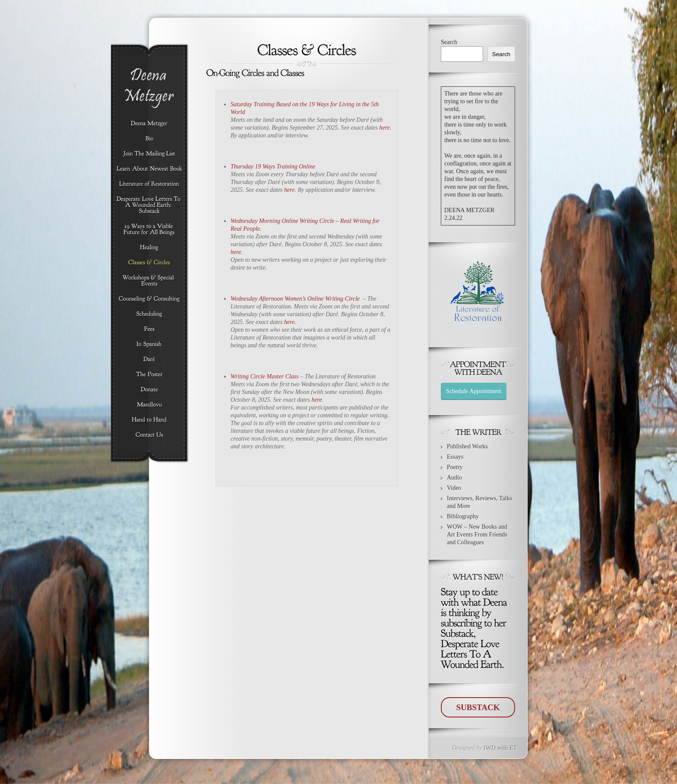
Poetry (455, 467)
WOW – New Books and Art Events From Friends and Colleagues (477, 535)
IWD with (496, 748)
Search (449, 42)
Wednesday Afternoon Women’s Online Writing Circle (295, 299)
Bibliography (463, 516)
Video (454, 488)
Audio (454, 478)
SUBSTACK (478, 707)
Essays (455, 457)
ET (513, 748)
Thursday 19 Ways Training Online (273, 167)
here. (385, 128)
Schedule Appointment (474, 391)
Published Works (467, 446)
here (289, 190)
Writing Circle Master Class (265, 376)
